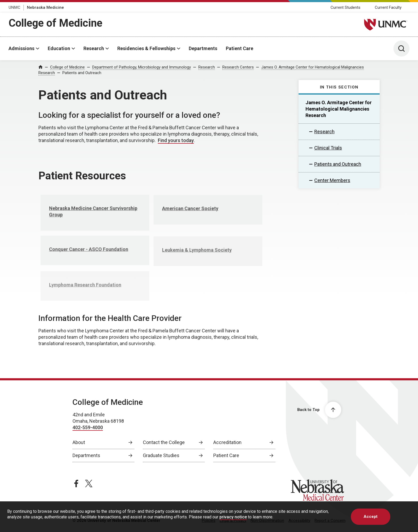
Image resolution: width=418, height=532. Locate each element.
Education (59, 48)
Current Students (345, 7)
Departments (203, 48)
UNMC (14, 7)
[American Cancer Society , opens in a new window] (208, 215)
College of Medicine (55, 23)
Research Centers (238, 67)
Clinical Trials (328, 148)
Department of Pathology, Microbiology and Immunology (142, 67)
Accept (371, 517)
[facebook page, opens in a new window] (76, 483)
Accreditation (227, 442)
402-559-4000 (88, 427)
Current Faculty (388, 7)
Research (94, 48)
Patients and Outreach (82, 73)
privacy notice (233, 517)
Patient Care (240, 48)
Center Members (332, 180)
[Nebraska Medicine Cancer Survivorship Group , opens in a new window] (95, 218)
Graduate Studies (161, 455)
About (79, 442)
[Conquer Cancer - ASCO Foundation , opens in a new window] (95, 256)
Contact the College (164, 442)
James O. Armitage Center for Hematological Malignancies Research (339, 109)
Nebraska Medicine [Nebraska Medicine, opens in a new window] (45, 7)
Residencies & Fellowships (146, 48)
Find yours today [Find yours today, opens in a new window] (176, 140)
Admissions (21, 48)
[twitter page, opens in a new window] (89, 483)
